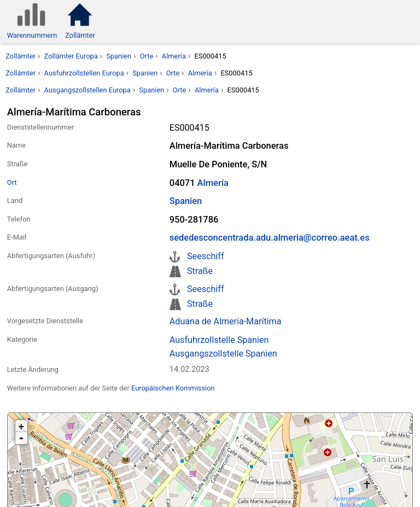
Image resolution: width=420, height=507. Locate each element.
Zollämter (21, 56)
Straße (200, 271)
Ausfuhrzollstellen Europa (84, 73)
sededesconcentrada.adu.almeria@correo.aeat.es (270, 238)
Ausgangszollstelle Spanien (223, 354)
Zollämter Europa (71, 56)
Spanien (119, 56)
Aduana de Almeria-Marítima (226, 321)
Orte (147, 56)
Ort (12, 182)
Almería (174, 56)
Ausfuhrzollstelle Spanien (219, 340)
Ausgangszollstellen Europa (87, 90)
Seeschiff (205, 256)
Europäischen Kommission (173, 388)
